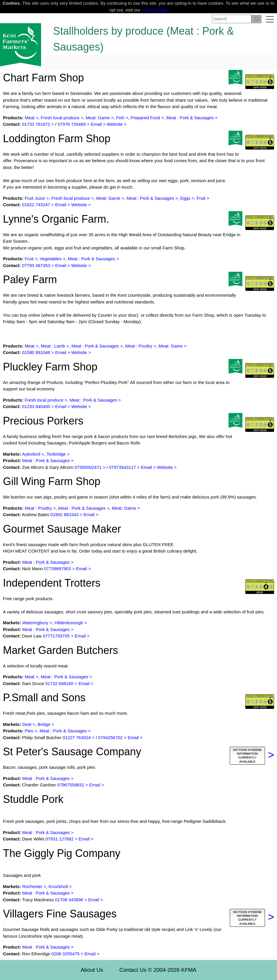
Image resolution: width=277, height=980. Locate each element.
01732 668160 (59, 683)
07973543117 (122, 467)
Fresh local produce (60, 118)
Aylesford (31, 454)
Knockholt (59, 886)
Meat (29, 118)
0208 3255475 (65, 954)
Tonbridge (56, 454)
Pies (29, 731)
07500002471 (88, 467)
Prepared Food (145, 118)
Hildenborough (69, 623)
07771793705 (56, 636)
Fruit (201, 198)
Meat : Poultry (139, 346)
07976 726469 (72, 124)
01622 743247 (36, 205)
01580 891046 (36, 352)
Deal (27, 724)
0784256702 (110, 737)
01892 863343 (65, 515)
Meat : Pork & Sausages (190, 118)
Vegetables (50, 259)
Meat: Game (98, 118)
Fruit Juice (35, 198)
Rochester (32, 886)
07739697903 (58, 569)
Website (115, 124)
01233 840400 (36, 406)
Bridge (44, 724)
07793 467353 (36, 265)
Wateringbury (36, 623)
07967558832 (71, 785)
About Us (92, 970)
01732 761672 (36, 124)
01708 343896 (69, 900)
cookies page (155, 10)
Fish (120, 118)
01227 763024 (77, 737)
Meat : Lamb (53, 346)
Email (96, 124)
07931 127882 (60, 839)
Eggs (185, 198)
